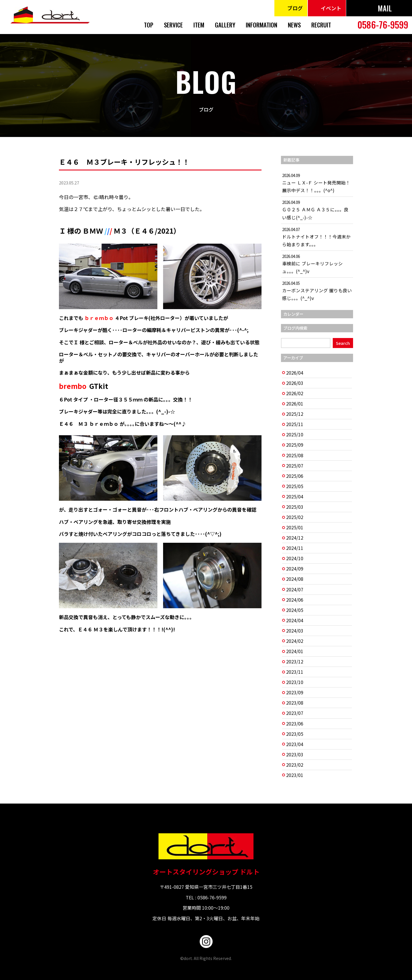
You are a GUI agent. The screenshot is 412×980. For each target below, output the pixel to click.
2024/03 (295, 631)
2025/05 (295, 486)
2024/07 (295, 590)
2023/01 (295, 775)
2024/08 (295, 579)
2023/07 (295, 713)
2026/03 (295, 383)
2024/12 (295, 538)
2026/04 (295, 373)
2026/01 (295, 404)
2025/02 (295, 517)
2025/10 (295, 435)
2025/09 (295, 445)
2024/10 (295, 558)
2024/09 (295, 569)
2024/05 (295, 610)
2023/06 (295, 724)
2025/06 (295, 476)
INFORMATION (262, 25)
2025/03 (295, 507)
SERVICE (173, 25)
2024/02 (295, 641)
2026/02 (295, 393)
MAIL (385, 8)
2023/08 (295, 703)
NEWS (294, 25)
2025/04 (295, 497)
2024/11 (295, 548)
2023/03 (295, 755)
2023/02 (295, 765)
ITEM (199, 25)
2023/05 (295, 734)
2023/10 (295, 682)
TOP (149, 25)
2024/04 (295, 620)
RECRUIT (321, 25)
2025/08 (295, 455)
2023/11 (295, 672)
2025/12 (295, 414)
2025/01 (295, 527)
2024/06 (295, 600)
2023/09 (295, 692)
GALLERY (225, 25)
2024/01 (295, 651)
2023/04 (295, 744)
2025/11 (295, 424)
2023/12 (295, 662)
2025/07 (295, 466)
